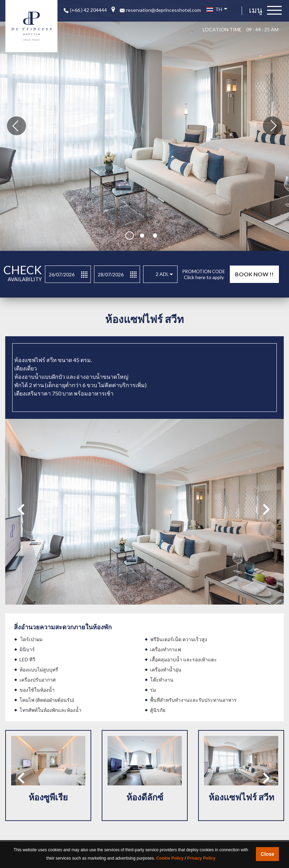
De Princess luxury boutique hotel (31, 26)
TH (217, 9)
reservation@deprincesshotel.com (163, 10)
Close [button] (267, 854)
